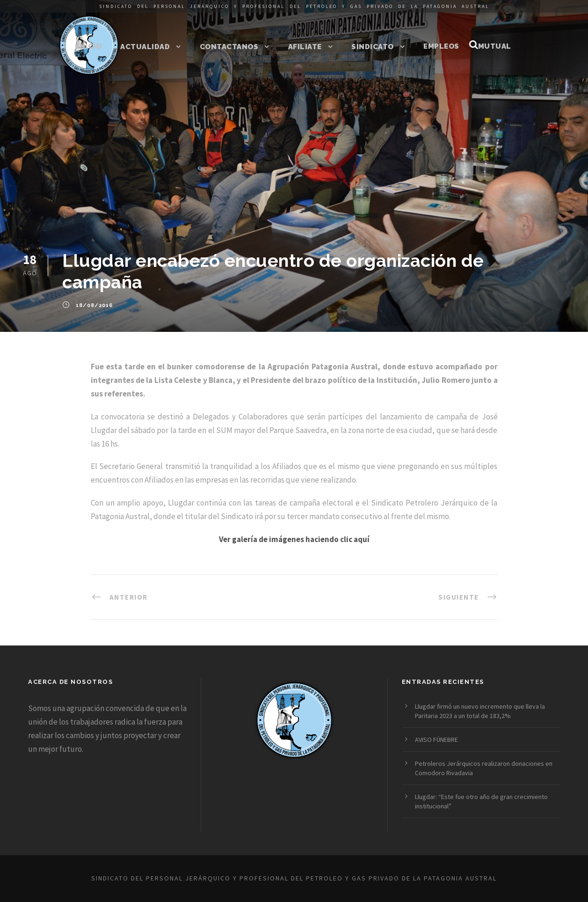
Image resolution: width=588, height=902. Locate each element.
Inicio (89, 46)
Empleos (441, 46)
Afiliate (305, 47)
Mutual (495, 46)
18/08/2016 (94, 305)
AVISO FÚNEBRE (436, 740)
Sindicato (373, 47)
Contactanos (229, 47)
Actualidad (145, 47)
